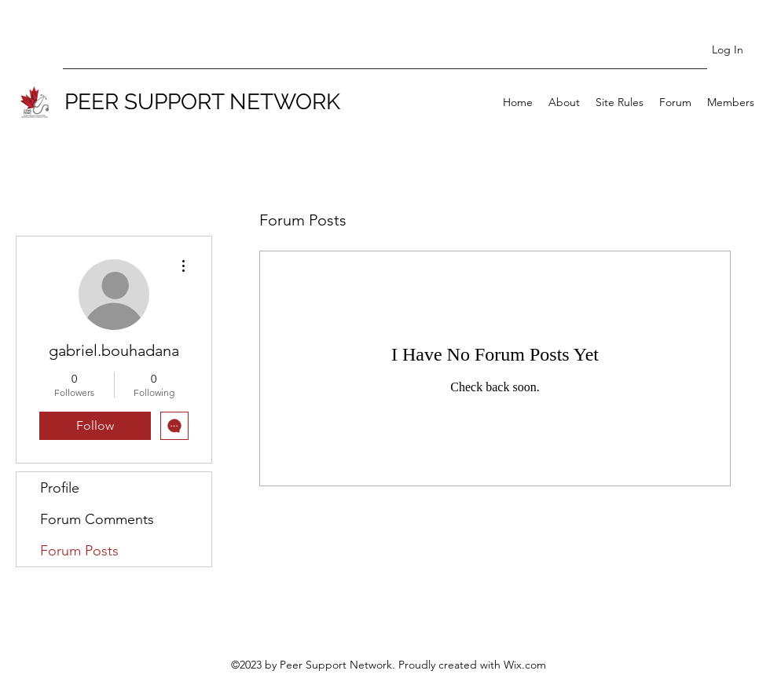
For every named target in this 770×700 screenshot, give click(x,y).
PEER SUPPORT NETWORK (202, 102)
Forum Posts (79, 551)
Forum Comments (97, 519)
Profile (60, 488)
